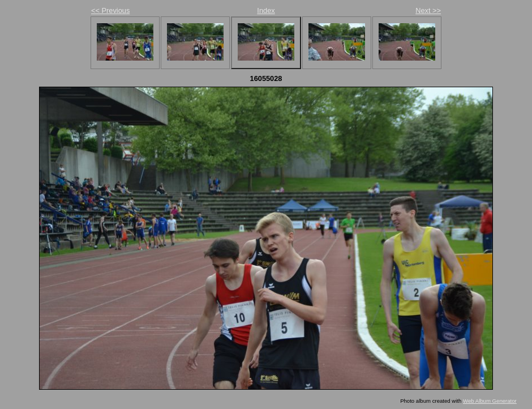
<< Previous (110, 10)
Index (266, 10)
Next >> (428, 10)
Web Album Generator (490, 401)
